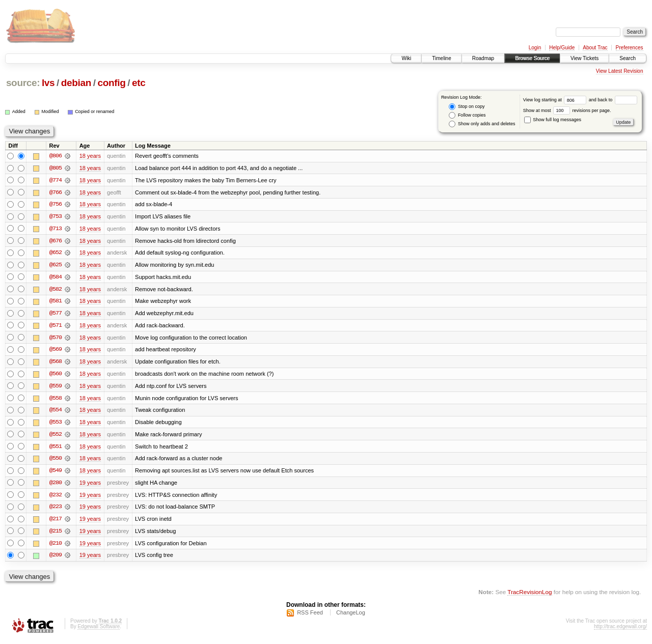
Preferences (630, 48)
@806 (56, 156)
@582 (56, 290)
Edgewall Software (99, 631)
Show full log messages (553, 120)
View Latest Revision (620, 71)
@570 (56, 339)
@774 (56, 180)
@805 (56, 168)
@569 (56, 351)
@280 (56, 486)
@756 (56, 205)
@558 (56, 400)
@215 (56, 535)
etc (139, 83)
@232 (56, 498)
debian (76, 83)
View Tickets (585, 58)
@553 (56, 425)
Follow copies (467, 115)
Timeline (441, 58)
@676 (56, 241)
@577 (56, 315)
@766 (56, 192)
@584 (56, 278)
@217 (56, 522)
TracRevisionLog (529, 596)
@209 (56, 559)
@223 (56, 510)
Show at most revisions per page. (567, 110)
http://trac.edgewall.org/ (620, 631)
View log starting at (556, 100)
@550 (56, 461)
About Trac (595, 48)
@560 (56, 376)
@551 (56, 449)
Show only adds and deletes (482, 124)
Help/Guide (562, 48)
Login (535, 48)
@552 (56, 437)
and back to (613, 100)
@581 (56, 302)
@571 (56, 327)
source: (23, 83)
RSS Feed (310, 617)
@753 (56, 217)
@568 (56, 363)
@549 (56, 473)
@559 (56, 388)
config (112, 83)
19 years (90, 486)
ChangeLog (351, 617)
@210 (56, 547)
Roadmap (483, 58)
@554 (56, 412)
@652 (56, 254)
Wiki (406, 58)
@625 (56, 266)
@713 (56, 229)
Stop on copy (467, 107)
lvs (48, 83)
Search (628, 58)
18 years (90, 156)
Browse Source (532, 58)
